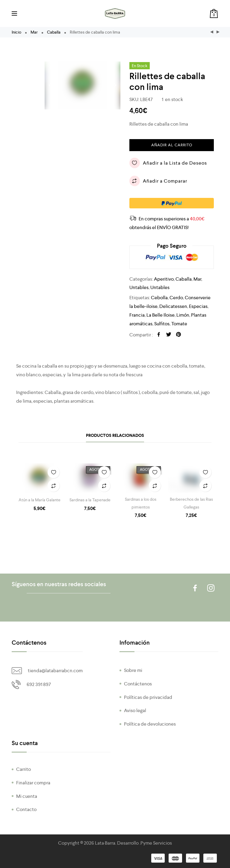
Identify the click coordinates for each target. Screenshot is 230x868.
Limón (183, 315)
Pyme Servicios (156, 843)
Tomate (179, 324)
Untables (139, 287)
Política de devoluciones (150, 724)
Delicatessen (173, 306)
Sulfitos (162, 324)
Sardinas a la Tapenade (90, 500)
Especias (198, 306)
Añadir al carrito (172, 145)
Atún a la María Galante (40, 500)
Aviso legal (135, 710)
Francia (137, 315)
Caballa (54, 32)
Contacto (26, 809)
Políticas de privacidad (148, 697)
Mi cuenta (27, 796)
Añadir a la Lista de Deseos (168, 163)
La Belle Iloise (161, 315)
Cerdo (176, 298)
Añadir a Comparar (158, 181)
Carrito (24, 769)
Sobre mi (133, 670)
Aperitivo (164, 279)
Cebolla (159, 298)
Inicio (16, 32)
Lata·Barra (105, 843)
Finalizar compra (33, 783)
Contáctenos (138, 684)
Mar (34, 32)
